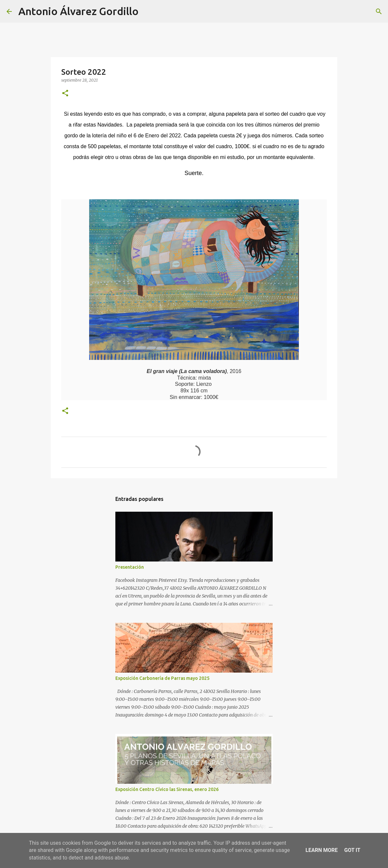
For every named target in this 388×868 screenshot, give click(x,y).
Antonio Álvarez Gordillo (78, 11)
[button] (65, 94)
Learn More (321, 850)
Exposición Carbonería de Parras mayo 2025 (162, 678)
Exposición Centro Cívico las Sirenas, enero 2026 (167, 789)
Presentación (130, 567)
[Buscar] (148, 11)
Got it (352, 850)
